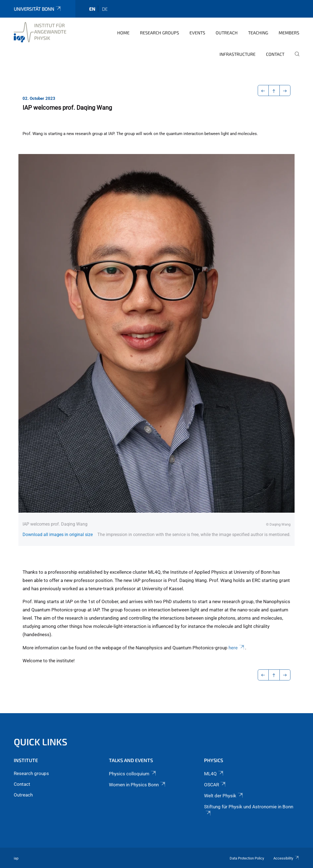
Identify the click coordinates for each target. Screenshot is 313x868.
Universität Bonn (38, 9)
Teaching (258, 33)
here (237, 648)
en (92, 9)
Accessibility (286, 858)
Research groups (160, 33)
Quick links (41, 742)
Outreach (227, 33)
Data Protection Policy (247, 858)
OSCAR (215, 785)
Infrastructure (238, 54)
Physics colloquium (133, 774)
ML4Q (214, 774)
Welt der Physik (224, 796)
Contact (275, 54)
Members (289, 33)
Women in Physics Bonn (138, 785)
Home (123, 33)
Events (197, 33)
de (105, 9)
